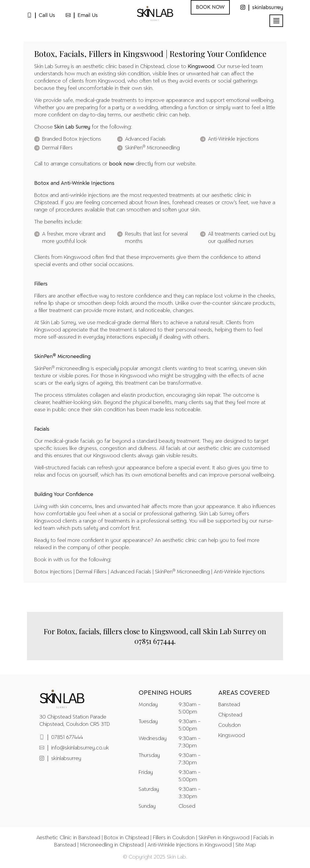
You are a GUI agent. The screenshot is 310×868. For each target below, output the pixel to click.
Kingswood (232, 736)
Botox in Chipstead (127, 838)
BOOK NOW (210, 7)
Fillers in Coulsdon (174, 838)
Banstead (229, 705)
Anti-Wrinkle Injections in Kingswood (190, 845)
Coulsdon (229, 725)
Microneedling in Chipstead (112, 845)
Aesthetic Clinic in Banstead (68, 838)
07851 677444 (154, 641)
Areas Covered (244, 693)
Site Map (246, 845)
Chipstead (230, 715)
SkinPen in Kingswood (224, 838)
